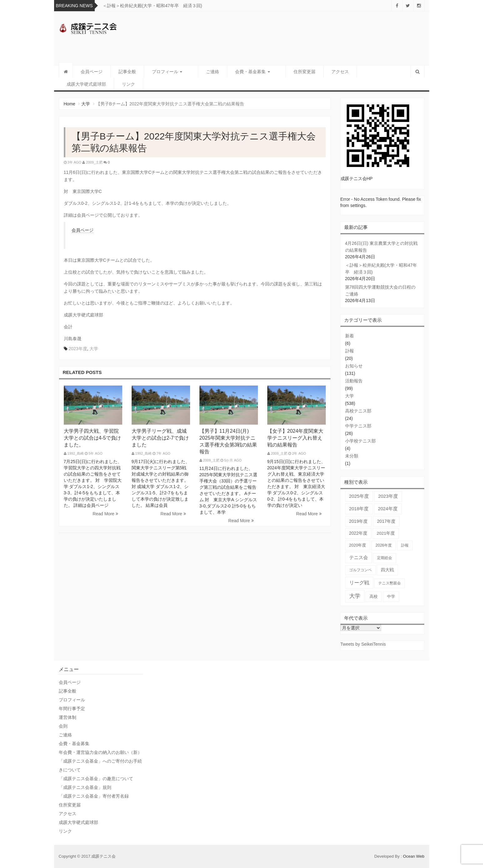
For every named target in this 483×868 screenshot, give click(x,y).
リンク (128, 84)
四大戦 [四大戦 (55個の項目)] (387, 570)
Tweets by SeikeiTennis (363, 644)
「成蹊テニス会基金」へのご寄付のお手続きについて (100, 765)
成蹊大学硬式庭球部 (86, 84)
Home (70, 104)
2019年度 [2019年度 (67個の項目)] (359, 521)
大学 (86, 104)
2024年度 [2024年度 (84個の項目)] (388, 509)
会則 (63, 726)
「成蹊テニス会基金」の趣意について (96, 779)
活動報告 (354, 381)
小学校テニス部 (360, 441)
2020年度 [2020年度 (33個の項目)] (358, 545)
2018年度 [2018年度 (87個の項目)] (359, 509)
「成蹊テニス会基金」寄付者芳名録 (94, 796)
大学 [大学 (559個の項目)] (355, 596)
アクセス (325, 72)
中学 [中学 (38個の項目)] (391, 596)
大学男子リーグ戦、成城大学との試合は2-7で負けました (160, 438)
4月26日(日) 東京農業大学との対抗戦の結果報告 (382, 247)
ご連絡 (205, 72)
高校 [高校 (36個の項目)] (374, 596)
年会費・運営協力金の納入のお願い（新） (100, 752)
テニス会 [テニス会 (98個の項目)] (359, 557)
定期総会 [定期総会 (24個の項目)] (385, 558)
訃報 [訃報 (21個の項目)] (405, 545)
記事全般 (127, 72)
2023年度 (78, 349)
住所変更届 (289, 72)
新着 (350, 336)
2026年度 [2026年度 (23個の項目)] (384, 545)
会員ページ (92, 72)
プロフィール (167, 72)
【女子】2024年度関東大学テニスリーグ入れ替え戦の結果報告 (295, 438)
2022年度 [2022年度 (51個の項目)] (358, 533)
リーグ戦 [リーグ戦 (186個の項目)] (359, 583)
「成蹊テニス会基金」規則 (85, 787)
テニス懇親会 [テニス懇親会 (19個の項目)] (390, 583)
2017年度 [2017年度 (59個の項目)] (386, 521)
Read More (105, 514)
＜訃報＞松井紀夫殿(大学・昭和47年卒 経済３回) (152, 6)
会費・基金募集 (245, 72)
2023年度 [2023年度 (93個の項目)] (388, 496)
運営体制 (68, 717)
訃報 (350, 351)
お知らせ (354, 366)
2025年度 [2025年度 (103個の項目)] (359, 496)
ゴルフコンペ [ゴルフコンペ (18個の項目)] (360, 570)
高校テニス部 (358, 411)
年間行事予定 (72, 709)
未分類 (352, 456)
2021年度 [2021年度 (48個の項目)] (386, 533)
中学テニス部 (358, 426)
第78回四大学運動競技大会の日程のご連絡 (380, 290)
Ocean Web (414, 856)
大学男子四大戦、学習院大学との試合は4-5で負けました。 (92, 438)
